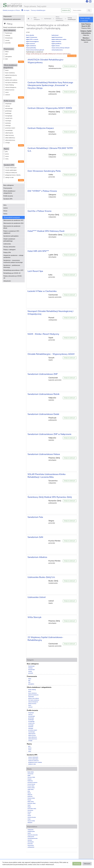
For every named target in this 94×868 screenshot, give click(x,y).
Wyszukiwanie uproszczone (12, 19)
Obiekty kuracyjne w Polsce (11, 10)
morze (7, 156)
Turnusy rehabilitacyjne (38, 10)
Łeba (29, 791)
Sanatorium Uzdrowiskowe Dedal (43, 414)
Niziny (5, 214)
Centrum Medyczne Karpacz (41, 128)
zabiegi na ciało (9, 177)
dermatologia (9, 108)
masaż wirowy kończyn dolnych (61, 48)
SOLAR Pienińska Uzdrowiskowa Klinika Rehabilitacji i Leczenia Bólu (47, 476)
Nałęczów (30, 795)
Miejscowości (8, 16)
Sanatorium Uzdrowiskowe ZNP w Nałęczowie (49, 434)
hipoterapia (8, 78)
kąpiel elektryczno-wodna (59, 39)
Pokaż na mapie (72, 56)
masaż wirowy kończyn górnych (35, 50)
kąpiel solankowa (31, 46)
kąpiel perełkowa (56, 44)
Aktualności (7, 281)
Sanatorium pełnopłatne (11, 236)
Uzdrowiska (7, 244)
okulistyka (8, 123)
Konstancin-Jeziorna (32, 782)
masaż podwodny (31, 48)
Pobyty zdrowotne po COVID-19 (13, 277)
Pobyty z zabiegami (9, 250)
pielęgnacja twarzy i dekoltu (13, 175)
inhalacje (8, 35)
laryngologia (9, 116)
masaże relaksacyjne (11, 168)
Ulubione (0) (66, 10)
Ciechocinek (30, 774)
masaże (7, 40)
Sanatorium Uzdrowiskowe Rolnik (44, 394)
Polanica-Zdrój (31, 798)
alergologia (8, 104)
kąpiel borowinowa (57, 37)
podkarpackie (31, 837)
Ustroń (29, 816)
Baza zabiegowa (9, 185)
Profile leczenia (8, 196)
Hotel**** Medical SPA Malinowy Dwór (46, 231)
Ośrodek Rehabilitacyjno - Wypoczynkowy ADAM (51, 354)
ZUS (6, 59)
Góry (5, 205)
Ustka (29, 814)
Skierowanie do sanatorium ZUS (13, 223)
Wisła (29, 819)
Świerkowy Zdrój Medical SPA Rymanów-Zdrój (50, 497)
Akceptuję (77, 864)
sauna (7, 92)
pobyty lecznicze (10, 90)
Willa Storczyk (34, 617)
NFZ (6, 54)
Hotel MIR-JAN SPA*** (38, 251)
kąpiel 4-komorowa (32, 37)
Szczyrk (29, 812)
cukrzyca (8, 106)
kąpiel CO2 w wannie (32, 39)
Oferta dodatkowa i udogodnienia (9, 192)
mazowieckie (31, 845)
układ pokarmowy (10, 140)
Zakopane (30, 823)
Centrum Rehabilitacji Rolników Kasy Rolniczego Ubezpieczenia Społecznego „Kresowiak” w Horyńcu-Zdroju (50, 85)
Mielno (29, 793)
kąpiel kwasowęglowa (32, 42)
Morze (5, 211)
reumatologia (9, 130)
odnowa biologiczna (11, 87)
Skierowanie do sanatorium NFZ (13, 220)
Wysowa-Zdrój (31, 821)
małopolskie (31, 830)
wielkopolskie (31, 847)
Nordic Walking (10, 85)
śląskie (29, 833)
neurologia (8, 121)
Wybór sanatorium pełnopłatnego (9, 240)
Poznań (29, 800)
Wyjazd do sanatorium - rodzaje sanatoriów (13, 256)
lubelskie (30, 840)
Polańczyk (30, 796)
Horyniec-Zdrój (31, 777)
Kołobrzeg (30, 781)
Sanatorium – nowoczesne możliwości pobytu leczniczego (13, 261)
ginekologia (8, 111)
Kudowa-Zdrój (31, 788)
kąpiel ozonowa (31, 44)
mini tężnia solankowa (11, 83)
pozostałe (8, 43)
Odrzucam (87, 864)
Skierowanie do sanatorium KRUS (12, 227)
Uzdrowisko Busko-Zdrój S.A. (41, 577)
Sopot (29, 805)
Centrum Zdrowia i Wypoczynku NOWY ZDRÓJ (50, 108)
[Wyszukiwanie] (89, 10)
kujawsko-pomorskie (33, 835)
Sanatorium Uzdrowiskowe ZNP (43, 374)
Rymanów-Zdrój (32, 803)
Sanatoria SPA (8, 199)
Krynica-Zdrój (31, 786)
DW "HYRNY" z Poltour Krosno (42, 191)
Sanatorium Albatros (37, 557)
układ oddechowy (10, 138)
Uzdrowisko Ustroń (37, 597)
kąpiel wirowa (56, 46)
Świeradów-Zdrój (32, 809)
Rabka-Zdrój (31, 802)
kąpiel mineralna (56, 42)
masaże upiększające (11, 170)
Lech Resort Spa (35, 271)
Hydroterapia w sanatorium (35, 52)
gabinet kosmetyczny (11, 75)
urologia (8, 143)
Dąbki (29, 776)
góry (7, 152)
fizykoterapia (9, 33)
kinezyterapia (9, 38)
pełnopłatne (9, 57)
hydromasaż (55, 35)
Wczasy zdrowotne (9, 247)
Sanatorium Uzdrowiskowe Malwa (44, 454)
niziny (7, 159)
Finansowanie (8, 188)
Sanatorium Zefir (35, 537)
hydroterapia (48, 19)
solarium (8, 95)
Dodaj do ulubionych (70, 66)
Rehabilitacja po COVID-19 (12, 273)
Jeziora (6, 208)
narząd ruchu (9, 118)
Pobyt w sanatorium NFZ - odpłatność (12, 232)
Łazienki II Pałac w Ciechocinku (42, 291)
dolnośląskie (31, 842)
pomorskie (30, 844)
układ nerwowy (10, 135)
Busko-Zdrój (31, 772)
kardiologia (8, 113)
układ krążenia (9, 133)
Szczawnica (30, 810)
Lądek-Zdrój (31, 789)
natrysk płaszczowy (57, 50)
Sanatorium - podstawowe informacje (12, 266)
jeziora (7, 154)
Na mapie (25, 10)
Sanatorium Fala (35, 517)
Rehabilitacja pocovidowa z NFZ (13, 270)
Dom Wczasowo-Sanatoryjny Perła (44, 171)
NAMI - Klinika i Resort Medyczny (43, 334)
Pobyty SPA (7, 252)
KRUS (7, 52)
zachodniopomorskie (33, 838)
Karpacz (30, 779)
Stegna (29, 807)
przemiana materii (10, 128)
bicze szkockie (30, 35)
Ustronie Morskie (32, 817)
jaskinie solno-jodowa (11, 80)
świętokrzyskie (31, 831)
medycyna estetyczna (11, 173)
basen (7, 70)
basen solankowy (10, 73)
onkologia (8, 126)
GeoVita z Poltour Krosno (40, 211)
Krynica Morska (31, 784)
